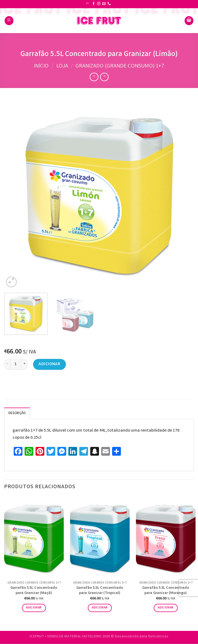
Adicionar (49, 364)
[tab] (17, 413)
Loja (62, 66)
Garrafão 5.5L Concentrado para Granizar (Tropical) (100, 591)
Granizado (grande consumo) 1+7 (120, 66)
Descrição (17, 413)
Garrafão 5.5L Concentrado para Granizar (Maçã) (34, 591)
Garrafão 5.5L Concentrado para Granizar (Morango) (166, 591)
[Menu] (9, 21)
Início (41, 66)
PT (88, 4)
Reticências (158, 637)
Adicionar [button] (34, 608)
